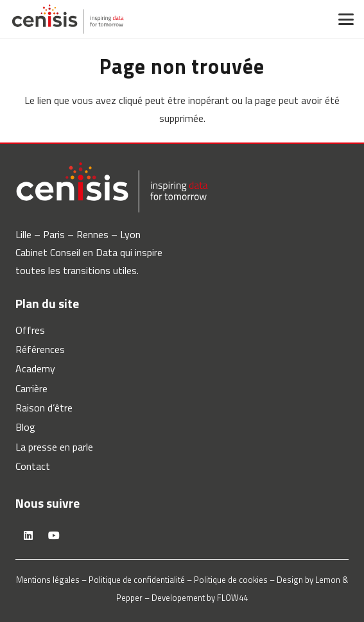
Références (40, 349)
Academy (35, 368)
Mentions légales (48, 580)
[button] (346, 19)
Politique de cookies (231, 580)
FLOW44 (232, 598)
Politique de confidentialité (137, 580)
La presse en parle (54, 447)
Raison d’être (44, 408)
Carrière (31, 388)
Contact (33, 466)
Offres (30, 330)
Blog (25, 427)
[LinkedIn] (28, 535)
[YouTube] (54, 535)
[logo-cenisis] (68, 19)
